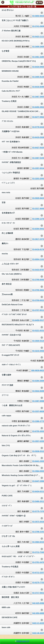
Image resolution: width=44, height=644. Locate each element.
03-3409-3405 (38, 47)
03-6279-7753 (38, 583)
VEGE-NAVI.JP (23, 641)
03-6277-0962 (38, 117)
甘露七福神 (6, 375)
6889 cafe (6, 607)
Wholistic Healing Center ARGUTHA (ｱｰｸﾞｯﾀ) (21, 475)
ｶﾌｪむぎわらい (8, 10)
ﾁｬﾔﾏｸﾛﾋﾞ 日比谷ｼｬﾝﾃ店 (11, 335)
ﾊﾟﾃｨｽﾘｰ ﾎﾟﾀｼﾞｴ (8, 577)
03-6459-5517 (38, 320)
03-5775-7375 (38, 511)
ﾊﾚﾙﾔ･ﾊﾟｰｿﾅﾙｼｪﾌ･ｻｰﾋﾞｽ (11, 365)
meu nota (6, 192)
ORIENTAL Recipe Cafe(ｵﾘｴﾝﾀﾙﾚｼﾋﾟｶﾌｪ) (19, 61)
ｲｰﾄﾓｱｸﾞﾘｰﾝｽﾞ (7, 526)
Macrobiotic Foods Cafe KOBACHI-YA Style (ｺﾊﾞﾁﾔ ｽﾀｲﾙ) (23, 465)
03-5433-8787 (38, 270)
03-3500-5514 (38, 341)
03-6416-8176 (38, 249)
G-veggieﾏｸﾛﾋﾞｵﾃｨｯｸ (10, 355)
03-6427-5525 (38, 148)
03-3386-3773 (38, 421)
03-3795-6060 (38, 280)
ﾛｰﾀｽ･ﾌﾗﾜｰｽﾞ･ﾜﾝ (8, 223)
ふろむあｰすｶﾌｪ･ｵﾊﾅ (10, 264)
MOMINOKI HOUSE (10, 71)
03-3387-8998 (38, 401)
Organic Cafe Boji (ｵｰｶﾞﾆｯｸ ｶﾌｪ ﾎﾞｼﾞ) (19, 456)
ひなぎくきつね (8, 536)
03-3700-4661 (38, 290)
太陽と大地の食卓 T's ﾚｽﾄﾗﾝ (13, 587)
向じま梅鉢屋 (7, 233)
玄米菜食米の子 (8, 213)
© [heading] (22, 641)
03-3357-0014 (38, 168)
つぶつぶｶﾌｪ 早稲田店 (11, 173)
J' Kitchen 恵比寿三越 (11, 31)
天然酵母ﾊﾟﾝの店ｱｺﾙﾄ (11, 131)
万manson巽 (7, 294)
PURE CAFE (7, 496)
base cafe (6, 627)
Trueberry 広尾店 (9, 101)
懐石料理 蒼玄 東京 (10, 597)
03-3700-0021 (38, 300)
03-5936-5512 (38, 451)
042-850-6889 (38, 613)
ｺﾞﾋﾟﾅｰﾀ (5, 395)
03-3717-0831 (38, 593)
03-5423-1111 (38, 37)
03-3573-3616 (38, 522)
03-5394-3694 (38, 381)
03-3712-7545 (38, 552)
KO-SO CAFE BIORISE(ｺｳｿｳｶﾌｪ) (16, 41)
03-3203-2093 (38, 179)
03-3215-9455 (38, 351)
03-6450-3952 (38, 107)
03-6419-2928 (38, 137)
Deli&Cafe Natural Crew (12, 305)
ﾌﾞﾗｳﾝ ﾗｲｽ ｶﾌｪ (7, 121)
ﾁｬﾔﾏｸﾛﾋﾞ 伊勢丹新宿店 (11, 162)
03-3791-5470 (38, 562)
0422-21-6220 (38, 623)
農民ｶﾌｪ (5, 243)
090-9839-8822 (38, 371)
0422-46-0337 (38, 633)
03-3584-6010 (38, 542)
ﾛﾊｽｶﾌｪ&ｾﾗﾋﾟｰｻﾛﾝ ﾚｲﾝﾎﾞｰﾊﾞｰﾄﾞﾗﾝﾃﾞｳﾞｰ (18, 556)
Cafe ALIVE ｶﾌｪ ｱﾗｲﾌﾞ (11, 91)
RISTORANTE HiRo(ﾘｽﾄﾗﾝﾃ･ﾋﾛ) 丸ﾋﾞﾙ (18, 325)
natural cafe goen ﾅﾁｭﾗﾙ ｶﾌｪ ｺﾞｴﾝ (16, 426)
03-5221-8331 (38, 331)
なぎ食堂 (5, 51)
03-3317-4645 (38, 209)
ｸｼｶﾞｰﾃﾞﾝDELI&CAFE (11, 345)
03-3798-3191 (38, 532)
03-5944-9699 (38, 391)
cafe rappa (6, 416)
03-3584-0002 (38, 471)
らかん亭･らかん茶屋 (11, 546)
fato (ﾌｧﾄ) (6, 445)
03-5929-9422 (38, 198)
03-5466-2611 (38, 502)
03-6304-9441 (38, 229)
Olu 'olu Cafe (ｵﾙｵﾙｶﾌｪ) (12, 274)
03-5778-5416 (38, 127)
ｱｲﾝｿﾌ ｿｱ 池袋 (7, 385)
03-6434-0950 (38, 67)
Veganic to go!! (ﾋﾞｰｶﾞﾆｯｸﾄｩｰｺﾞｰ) (17, 486)
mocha (5, 254)
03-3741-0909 (38, 26)
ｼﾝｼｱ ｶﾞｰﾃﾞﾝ (7, 506)
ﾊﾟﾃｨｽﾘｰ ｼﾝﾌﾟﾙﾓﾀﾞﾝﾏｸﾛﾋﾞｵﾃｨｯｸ (14, 314)
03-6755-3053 (38, 431)
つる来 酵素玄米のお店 (12, 405)
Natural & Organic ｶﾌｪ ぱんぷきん (16, 436)
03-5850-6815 (38, 16)
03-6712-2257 (38, 573)
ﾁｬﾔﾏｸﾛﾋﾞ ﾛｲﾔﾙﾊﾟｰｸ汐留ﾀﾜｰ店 (14, 516)
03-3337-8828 (38, 411)
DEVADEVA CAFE (10, 617)
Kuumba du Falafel (10, 81)
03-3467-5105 (38, 158)
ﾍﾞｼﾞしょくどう (8, 183)
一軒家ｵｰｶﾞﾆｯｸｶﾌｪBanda (12, 152)
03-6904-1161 (38, 259)
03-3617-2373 (38, 239)
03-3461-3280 (38, 57)
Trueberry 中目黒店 (10, 567)
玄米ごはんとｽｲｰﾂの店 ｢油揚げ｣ (15, 20)
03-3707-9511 (38, 310)
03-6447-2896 (38, 481)
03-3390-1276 (38, 219)
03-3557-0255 (38, 441)
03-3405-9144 (38, 77)
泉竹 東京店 (7, 284)
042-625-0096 (38, 603)
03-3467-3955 (38, 97)
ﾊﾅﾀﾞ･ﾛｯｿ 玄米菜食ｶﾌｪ (11, 142)
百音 (4, 203)
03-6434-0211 (38, 491)
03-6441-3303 (38, 461)
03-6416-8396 (38, 87)
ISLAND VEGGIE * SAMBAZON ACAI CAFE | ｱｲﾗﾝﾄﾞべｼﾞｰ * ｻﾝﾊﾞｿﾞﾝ (23, 111)
